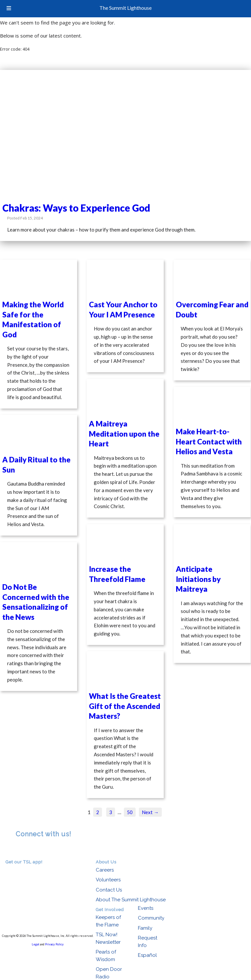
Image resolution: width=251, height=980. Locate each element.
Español (147, 955)
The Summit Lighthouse (125, 8)
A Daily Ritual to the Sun (36, 465)
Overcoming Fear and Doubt (212, 309)
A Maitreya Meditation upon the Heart (124, 434)
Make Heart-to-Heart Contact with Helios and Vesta (209, 442)
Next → (150, 812)
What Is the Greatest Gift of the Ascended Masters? (125, 706)
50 (130, 812)
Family (145, 928)
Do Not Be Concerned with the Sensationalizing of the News (36, 602)
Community (151, 918)
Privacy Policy (54, 944)
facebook (29, 849)
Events (146, 908)
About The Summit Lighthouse (131, 900)
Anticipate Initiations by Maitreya (198, 579)
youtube (38, 849)
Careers (105, 870)
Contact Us (109, 890)
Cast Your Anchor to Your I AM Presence (123, 309)
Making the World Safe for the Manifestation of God (33, 319)
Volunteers (108, 880)
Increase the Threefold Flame (117, 574)
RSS (20, 849)
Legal (35, 944)
